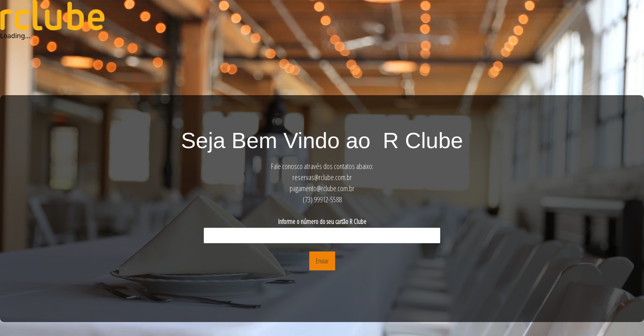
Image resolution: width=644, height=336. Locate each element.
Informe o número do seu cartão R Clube (322, 222)
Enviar (322, 261)
